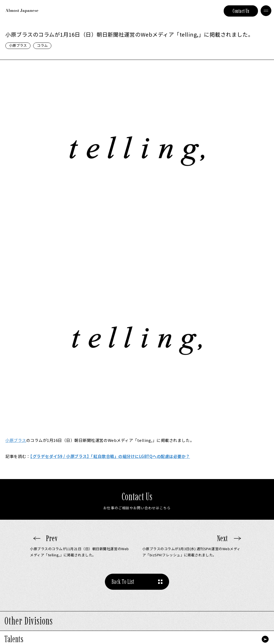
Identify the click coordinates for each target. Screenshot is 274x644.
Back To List (123, 582)
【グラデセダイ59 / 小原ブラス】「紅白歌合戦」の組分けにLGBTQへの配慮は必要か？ (110, 456)
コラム (42, 45)
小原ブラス (18, 45)
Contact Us (241, 11)
